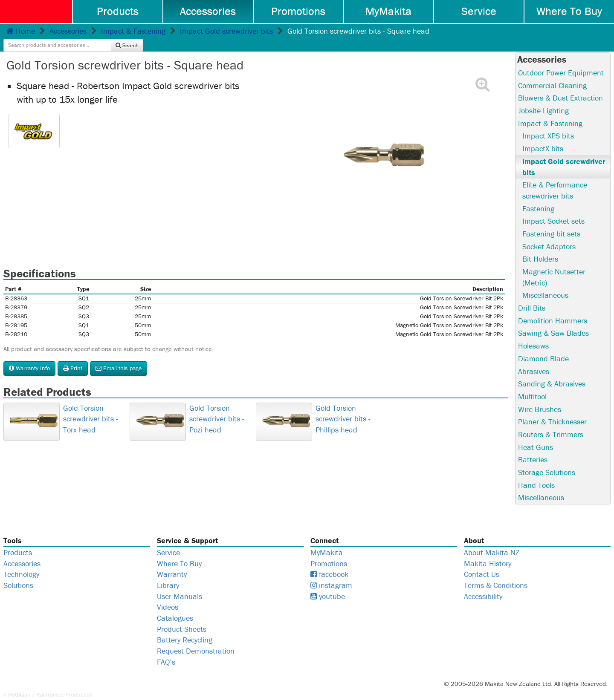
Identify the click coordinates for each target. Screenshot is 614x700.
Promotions (298, 11)
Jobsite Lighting (543, 98)
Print (73, 355)
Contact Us (482, 562)
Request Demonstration (196, 638)
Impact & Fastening (133, 31)
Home (21, 31)
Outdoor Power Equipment (561, 60)
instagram (331, 573)
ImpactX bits (543, 136)
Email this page (119, 355)
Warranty (172, 562)
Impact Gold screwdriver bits (226, 31)
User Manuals (180, 583)
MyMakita (388, 11)
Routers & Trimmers (551, 422)
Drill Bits (532, 295)
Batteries (533, 447)
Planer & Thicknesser (552, 409)
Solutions (18, 573)
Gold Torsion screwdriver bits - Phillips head (343, 406)
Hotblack (19, 682)
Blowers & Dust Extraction (560, 85)
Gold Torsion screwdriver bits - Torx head (91, 406)
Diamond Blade (543, 346)
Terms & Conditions (496, 573)
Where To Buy (569, 11)
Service (479, 11)
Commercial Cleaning (552, 73)
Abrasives (534, 359)
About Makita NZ (492, 540)
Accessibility (483, 583)
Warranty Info (29, 355)
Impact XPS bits (548, 123)
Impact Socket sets (553, 209)
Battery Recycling (185, 627)
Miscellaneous (545, 283)
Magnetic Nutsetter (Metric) (554, 264)
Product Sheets (182, 616)
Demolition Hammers (553, 308)
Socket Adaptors (549, 234)
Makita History (488, 551)
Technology (21, 562)
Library (168, 573)
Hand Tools (536, 472)
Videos (168, 595)
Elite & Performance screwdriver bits (555, 177)
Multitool (532, 384)
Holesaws (533, 333)
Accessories (208, 11)
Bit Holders (540, 246)
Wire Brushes (540, 396)
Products (118, 11)
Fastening (538, 196)
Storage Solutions (547, 460)
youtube (328, 583)
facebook (329, 562)
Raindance (50, 682)
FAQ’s (166, 649)
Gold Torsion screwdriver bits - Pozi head (217, 406)
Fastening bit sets (551, 221)
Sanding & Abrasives (552, 371)
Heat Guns (536, 434)
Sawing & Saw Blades (553, 321)
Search (588, 30)
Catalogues (175, 606)
